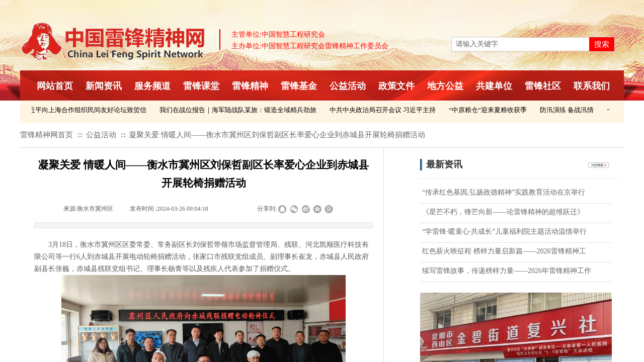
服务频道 (152, 86)
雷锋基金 (299, 86)
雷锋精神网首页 (47, 135)
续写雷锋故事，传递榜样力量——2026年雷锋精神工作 (507, 271)
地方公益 (445, 86)
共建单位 (494, 86)
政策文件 (396, 86)
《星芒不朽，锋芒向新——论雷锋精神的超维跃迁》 (503, 212)
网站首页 (55, 86)
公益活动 (348, 86)
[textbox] (520, 44)
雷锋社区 (543, 86)
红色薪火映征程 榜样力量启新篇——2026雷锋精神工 (504, 251)
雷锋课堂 (201, 86)
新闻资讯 (104, 86)
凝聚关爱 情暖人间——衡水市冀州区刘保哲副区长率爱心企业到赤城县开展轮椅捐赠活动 (277, 135)
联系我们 (592, 86)
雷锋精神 (250, 86)
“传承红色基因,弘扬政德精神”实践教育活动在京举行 (504, 192)
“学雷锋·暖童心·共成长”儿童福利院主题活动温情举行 (504, 232)
